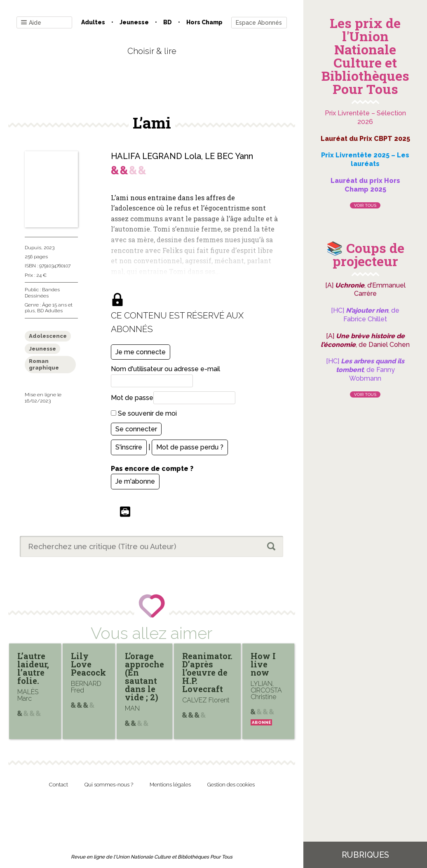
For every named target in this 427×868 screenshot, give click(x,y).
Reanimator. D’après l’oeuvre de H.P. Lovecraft (207, 672)
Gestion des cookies (231, 785)
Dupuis (33, 248)
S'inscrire (129, 447)
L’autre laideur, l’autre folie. (33, 668)
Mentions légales (170, 785)
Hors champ (204, 22)
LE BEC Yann (229, 156)
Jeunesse (134, 22)
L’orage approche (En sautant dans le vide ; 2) (144, 676)
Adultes (93, 22)
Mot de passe (132, 398)
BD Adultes (50, 311)
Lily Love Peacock (88, 664)
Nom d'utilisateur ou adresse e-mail (165, 369)
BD (168, 22)
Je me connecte (141, 352)
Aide (31, 23)
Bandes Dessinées (42, 292)
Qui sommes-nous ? (109, 785)
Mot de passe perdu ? (190, 447)
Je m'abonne (135, 481)
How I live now (263, 664)
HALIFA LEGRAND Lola (156, 156)
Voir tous (365, 205)
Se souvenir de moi (144, 413)
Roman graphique (44, 364)
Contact (59, 785)
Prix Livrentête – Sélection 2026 (365, 117)
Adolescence (48, 336)
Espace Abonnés (259, 23)
